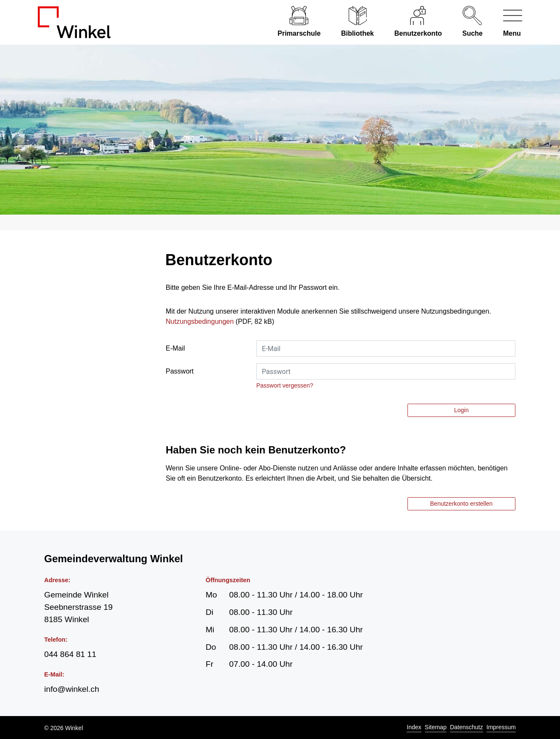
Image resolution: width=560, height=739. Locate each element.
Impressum (501, 727)
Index (414, 727)
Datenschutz (467, 727)
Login (461, 410)
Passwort (180, 371)
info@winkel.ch (72, 689)
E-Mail (175, 348)
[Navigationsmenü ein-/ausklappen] (508, 22)
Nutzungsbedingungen (200, 321)
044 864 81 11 (70, 654)
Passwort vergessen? (285, 385)
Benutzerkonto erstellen (461, 504)
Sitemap (436, 727)
